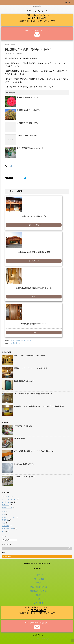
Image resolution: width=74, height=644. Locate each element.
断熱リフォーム (7, 508)
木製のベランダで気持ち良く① (34, 216)
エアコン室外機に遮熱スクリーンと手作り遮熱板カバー (35, 451)
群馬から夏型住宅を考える (39, 587)
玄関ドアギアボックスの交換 (21, 340)
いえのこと (6, 496)
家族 (4, 514)
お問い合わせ (39, 603)
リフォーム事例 (39, 579)
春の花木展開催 (19, 438)
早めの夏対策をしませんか (24, 381)
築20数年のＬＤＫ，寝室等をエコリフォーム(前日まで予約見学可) (39, 406)
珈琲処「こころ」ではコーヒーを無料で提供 (30, 368)
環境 (4, 523)
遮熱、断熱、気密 (8, 529)
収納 (34, 332)
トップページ (39, 575)
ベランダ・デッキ (34, 225)
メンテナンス (6, 502)
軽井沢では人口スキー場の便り (29, 110)
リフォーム (6, 505)
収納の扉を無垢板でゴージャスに (34, 324)
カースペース (34, 261)
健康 (4, 512)
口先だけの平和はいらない (27, 135)
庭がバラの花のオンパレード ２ (29, 97)
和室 (34, 297)
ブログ (39, 583)
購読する (7, 556)
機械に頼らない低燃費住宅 (39, 591)
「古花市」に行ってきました (25, 477)
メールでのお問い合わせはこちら (37, 30)
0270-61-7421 (39, 18)
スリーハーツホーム (37, 11)
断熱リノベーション (9, 517)
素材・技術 (6, 526)
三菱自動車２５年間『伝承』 (28, 123)
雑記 (10, 166)
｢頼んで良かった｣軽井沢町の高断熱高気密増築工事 (33, 394)
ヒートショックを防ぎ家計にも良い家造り (30, 356)
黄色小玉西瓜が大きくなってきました (31, 148)
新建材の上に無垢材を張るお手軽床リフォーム (34, 288)
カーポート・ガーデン (9, 499)
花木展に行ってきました (23, 426)
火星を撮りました (17, 343)
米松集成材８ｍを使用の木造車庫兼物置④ (34, 252)
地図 (39, 599)
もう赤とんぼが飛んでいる (24, 464)
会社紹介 (39, 595)
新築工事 (5, 520)
